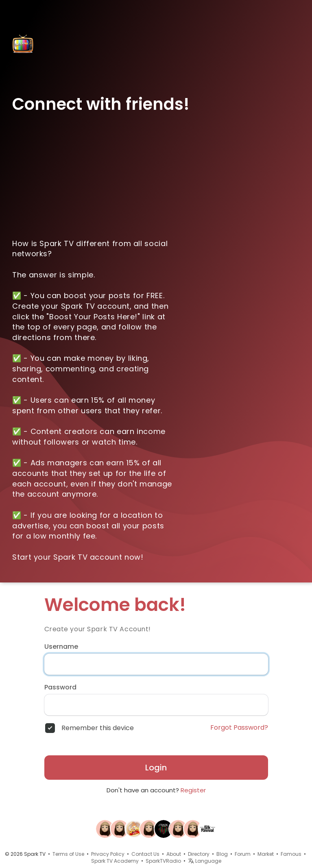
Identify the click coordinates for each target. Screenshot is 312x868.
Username (61, 647)
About (174, 854)
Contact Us (145, 854)
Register (193, 790)
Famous (291, 854)
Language (205, 861)
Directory (199, 854)
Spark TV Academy (115, 861)
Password (60, 687)
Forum (243, 854)
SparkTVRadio (163, 861)
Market (266, 854)
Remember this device (98, 728)
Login (156, 768)
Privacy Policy (108, 854)
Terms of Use (68, 854)
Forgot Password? (239, 728)
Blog (222, 854)
